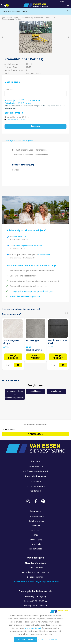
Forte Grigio (32, 340)
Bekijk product (13, 357)
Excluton (36, 530)
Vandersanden (36, 549)
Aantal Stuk (9, 89)
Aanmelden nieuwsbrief (36, 425)
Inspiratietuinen (36, 516)
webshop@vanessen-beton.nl (28, 246)
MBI (36, 535)
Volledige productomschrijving (19, 140)
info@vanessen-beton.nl (37, 471)
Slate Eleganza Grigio (11, 342)
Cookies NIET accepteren (48, 640)
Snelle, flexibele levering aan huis (25, 296)
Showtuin (36, 526)
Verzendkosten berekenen (17, 120)
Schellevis (36, 544)
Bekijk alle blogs (36, 521)
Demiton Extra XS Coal (58, 342)
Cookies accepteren (26, 639)
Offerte (36, 126)
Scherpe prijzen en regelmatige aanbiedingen (31, 291)
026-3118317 (20, 237)
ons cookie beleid (33, 628)
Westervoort (44, 255)
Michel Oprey (36, 539)
